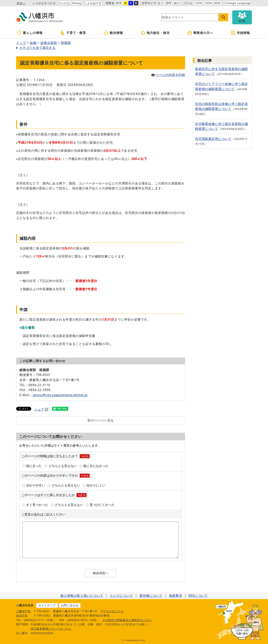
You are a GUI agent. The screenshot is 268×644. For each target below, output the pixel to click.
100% (208, 3)
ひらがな (64, 3)
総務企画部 (49, 43)
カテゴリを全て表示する (37, 48)
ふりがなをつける (44, 3)
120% (198, 3)
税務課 (66, 43)
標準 (119, 3)
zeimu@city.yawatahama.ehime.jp (60, 395)
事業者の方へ (200, 33)
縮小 (177, 3)
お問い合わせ (70, 605)
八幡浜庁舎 (23, 611)
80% (217, 3)
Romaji (77, 3)
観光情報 (113, 33)
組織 (33, 43)
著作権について (151, 596)
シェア (41, 410)
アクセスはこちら (112, 611)
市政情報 (240, 33)
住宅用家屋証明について (213, 139)
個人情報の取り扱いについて (82, 596)
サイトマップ (47, 605)
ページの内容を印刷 (168, 75)
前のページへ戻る (101, 420)
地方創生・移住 (155, 33)
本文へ (21, 3)
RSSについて (198, 596)
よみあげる (94, 3)
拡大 (161, 3)
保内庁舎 (22, 615)
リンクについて (121, 596)
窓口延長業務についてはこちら (51, 629)
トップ (21, 43)
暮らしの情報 (30, 33)
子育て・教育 (73, 33)
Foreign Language (238, 3)
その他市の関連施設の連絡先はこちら (127, 620)
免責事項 (176, 596)
